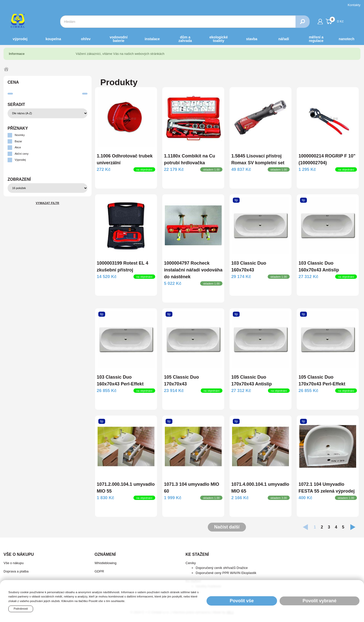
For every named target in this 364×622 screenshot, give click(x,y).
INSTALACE (152, 39)
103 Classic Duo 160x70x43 (249, 267)
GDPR (99, 571)
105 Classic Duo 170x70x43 (181, 381)
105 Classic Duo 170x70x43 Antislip (252, 381)
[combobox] (178, 22)
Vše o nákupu (14, 563)
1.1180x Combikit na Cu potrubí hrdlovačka (190, 159)
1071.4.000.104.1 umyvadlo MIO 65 (260, 488)
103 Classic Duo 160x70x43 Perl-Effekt (120, 381)
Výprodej (20, 39)
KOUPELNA (53, 39)
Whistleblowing (106, 563)
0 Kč (335, 21)
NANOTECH (347, 39)
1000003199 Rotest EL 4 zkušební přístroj (123, 267)
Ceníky (191, 563)
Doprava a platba (16, 571)
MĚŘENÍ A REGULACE (316, 39)
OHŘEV (86, 39)
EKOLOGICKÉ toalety (219, 39)
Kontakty (354, 5)
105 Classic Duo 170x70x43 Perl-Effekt (322, 381)
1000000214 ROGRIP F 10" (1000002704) (327, 159)
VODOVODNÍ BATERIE (119, 39)
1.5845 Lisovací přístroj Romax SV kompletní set (258, 159)
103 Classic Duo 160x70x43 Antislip (319, 267)
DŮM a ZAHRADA (185, 39)
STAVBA (252, 39)
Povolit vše (242, 601)
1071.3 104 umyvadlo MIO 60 (192, 488)
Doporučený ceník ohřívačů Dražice (222, 568)
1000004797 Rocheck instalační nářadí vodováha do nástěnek (193, 270)
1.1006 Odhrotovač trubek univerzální (125, 159)
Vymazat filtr (47, 203)
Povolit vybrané (320, 601)
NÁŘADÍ (284, 39)
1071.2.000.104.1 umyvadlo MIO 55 (126, 488)
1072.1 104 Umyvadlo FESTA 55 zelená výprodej (327, 488)
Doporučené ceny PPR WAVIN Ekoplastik (226, 573)
